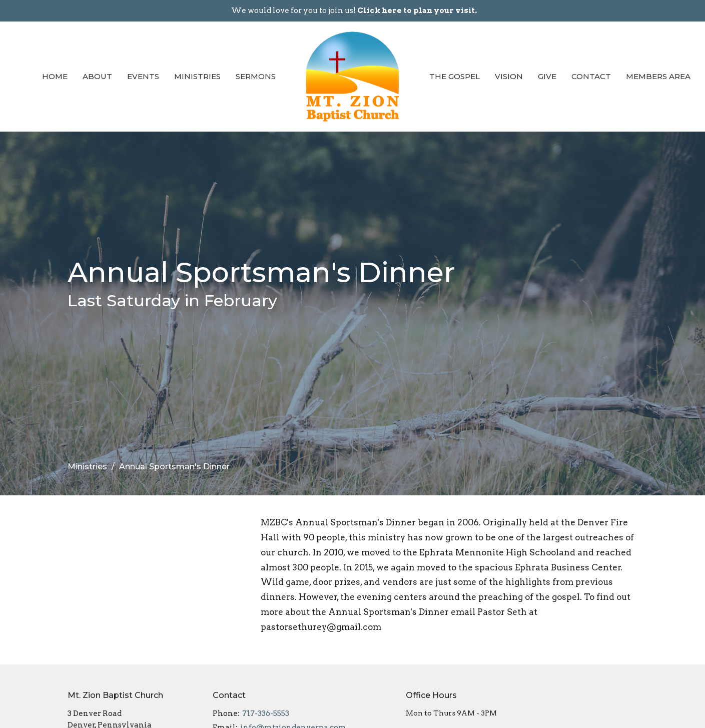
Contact (591, 76)
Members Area (658, 76)
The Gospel (455, 76)
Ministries (197, 76)
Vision (509, 76)
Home (55, 76)
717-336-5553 (266, 713)
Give (547, 76)
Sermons (256, 76)
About (97, 76)
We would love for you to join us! (354, 11)
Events (143, 76)
